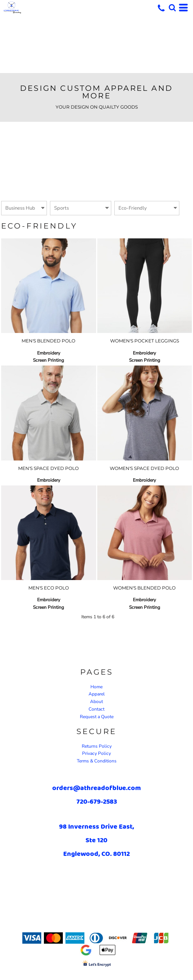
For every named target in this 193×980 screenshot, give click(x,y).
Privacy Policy (96, 753)
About (96, 702)
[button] (172, 8)
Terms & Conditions (97, 761)
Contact (96, 709)
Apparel (97, 694)
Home (96, 687)
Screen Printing (48, 360)
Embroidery (49, 353)
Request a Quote (97, 717)
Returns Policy (97, 746)
